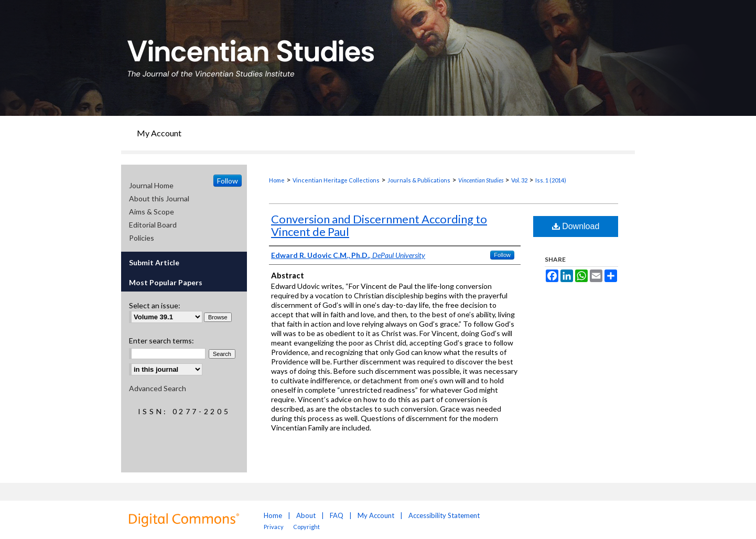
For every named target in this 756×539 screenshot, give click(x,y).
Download (576, 226)
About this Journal (159, 198)
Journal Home (151, 185)
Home (277, 180)
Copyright (306, 527)
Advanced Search (158, 388)
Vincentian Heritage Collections (336, 180)
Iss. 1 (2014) (551, 180)
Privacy (274, 527)
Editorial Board (153, 225)
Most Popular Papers (166, 282)
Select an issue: (155, 305)
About (306, 515)
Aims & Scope (152, 212)
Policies (142, 238)
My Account (376, 515)
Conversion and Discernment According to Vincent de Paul (379, 225)
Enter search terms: (161, 341)
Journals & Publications (419, 180)
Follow (502, 255)
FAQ (337, 515)
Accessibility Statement (444, 515)
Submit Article (154, 262)
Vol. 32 (519, 180)
